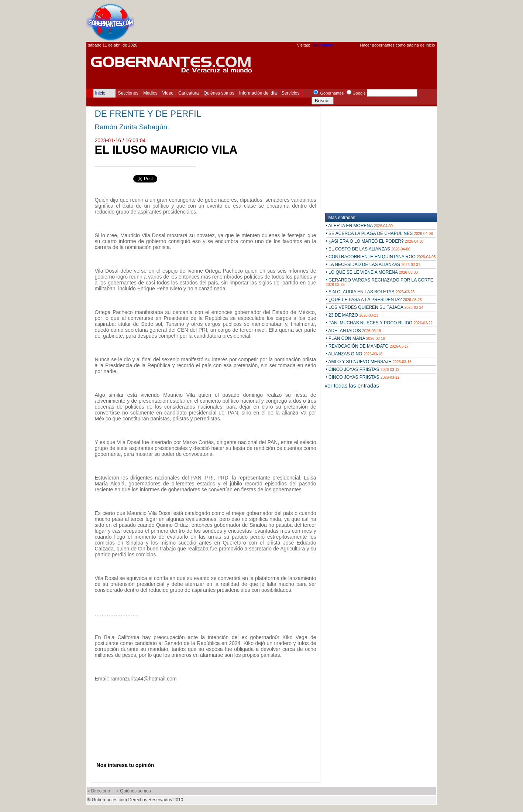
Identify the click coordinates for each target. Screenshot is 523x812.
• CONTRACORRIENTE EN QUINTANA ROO (381, 257)
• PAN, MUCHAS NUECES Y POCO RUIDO (379, 323)
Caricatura (188, 93)
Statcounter (323, 45)
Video (168, 93)
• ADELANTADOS (354, 331)
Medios (150, 93)
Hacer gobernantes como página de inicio (397, 45)
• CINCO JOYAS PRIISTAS (363, 369)
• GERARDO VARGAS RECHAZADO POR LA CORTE (380, 282)
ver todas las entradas (352, 385)
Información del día (258, 93)
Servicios (291, 93)
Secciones (128, 93)
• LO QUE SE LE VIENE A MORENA (372, 272)
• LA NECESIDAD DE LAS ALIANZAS (373, 265)
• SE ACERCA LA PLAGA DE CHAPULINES (379, 233)
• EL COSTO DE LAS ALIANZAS (368, 249)
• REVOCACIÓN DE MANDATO (367, 346)
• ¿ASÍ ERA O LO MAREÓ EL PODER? (375, 241)
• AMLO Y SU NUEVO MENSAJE (369, 362)
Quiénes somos (219, 93)
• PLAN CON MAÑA (356, 338)
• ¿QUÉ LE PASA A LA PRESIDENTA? (374, 300)
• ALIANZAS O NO (354, 354)
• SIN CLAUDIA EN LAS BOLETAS (370, 292)
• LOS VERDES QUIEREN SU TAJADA (375, 307)
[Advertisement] (303, 21)
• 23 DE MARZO (352, 315)
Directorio (101, 791)
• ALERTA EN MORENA (359, 226)
